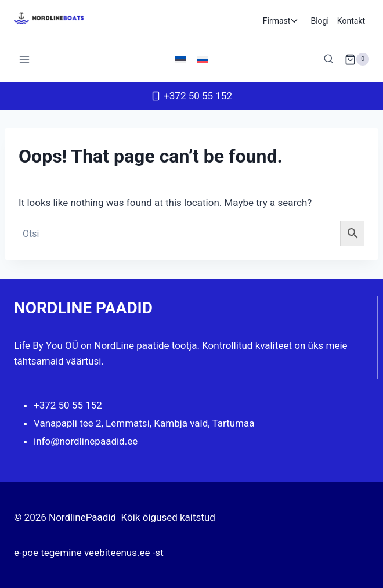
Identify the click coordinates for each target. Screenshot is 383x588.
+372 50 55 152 (68, 405)
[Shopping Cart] (357, 59)
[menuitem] (180, 59)
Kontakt (351, 21)
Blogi (319, 21)
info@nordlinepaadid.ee (86, 441)
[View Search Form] (328, 59)
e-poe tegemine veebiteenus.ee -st (89, 553)
